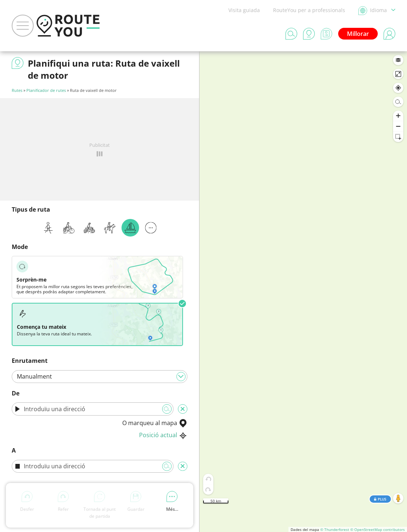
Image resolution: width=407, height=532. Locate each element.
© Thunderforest (335, 529)
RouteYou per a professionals (309, 10)
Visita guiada (244, 10)
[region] (303, 292)
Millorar (358, 34)
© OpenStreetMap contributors (378, 529)
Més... (172, 502)
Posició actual (163, 435)
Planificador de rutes (46, 90)
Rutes (17, 90)
